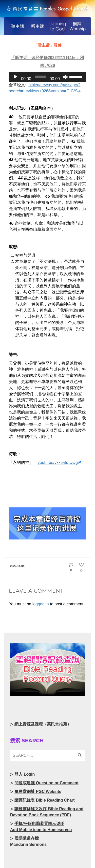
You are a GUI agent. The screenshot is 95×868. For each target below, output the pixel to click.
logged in (41, 604)
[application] (48, 77)
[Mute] (65, 77)
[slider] (40, 77)
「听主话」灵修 (48, 45)
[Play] (15, 77)
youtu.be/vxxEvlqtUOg (58, 463)
